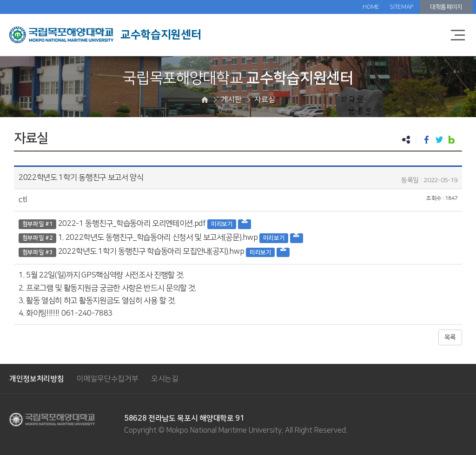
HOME (371, 7)
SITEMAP (401, 7)
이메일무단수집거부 (107, 379)
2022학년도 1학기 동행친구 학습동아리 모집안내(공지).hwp (151, 251)
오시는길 (165, 379)
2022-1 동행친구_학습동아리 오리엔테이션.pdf (132, 224)
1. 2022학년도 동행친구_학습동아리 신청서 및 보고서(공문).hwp (158, 237)
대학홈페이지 (446, 7)
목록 (450, 337)
